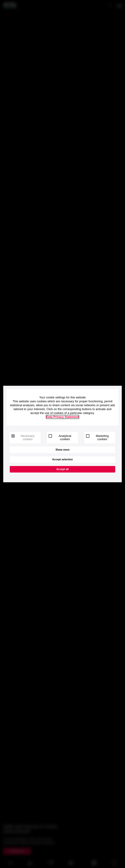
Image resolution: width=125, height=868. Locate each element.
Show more (62, 450)
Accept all (62, 469)
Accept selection (62, 459)
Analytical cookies (60, 438)
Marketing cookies (97, 438)
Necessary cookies (23, 438)
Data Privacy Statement (62, 417)
